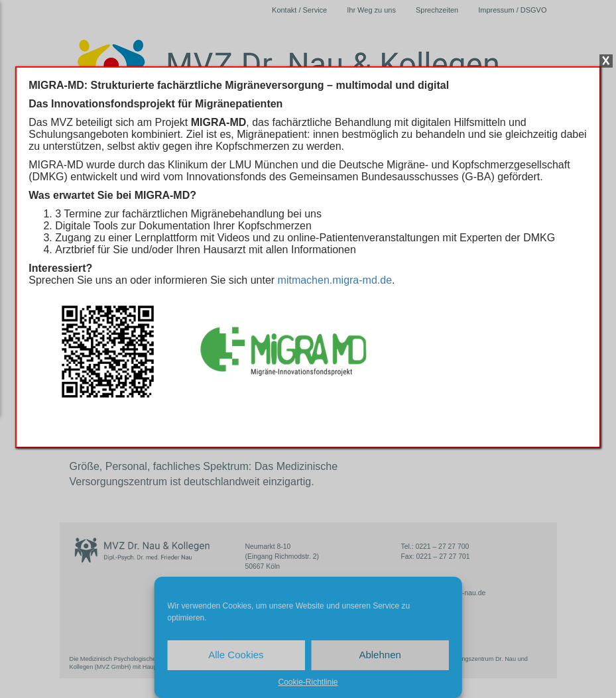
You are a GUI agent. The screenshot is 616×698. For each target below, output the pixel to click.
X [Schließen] (606, 61)
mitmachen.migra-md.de (335, 280)
